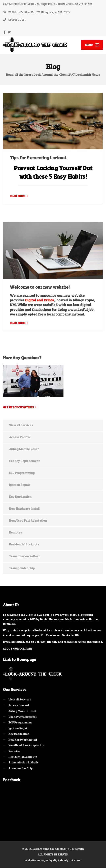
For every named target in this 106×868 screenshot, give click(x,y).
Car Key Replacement (24, 461)
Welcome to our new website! (40, 287)
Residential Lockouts (24, 545)
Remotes (16, 533)
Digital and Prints (39, 300)
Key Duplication (20, 497)
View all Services (21, 426)
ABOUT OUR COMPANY (18, 649)
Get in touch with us (18, 407)
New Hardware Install (24, 509)
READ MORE (18, 196)
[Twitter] (9, 32)
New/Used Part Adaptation (28, 521)
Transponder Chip (22, 569)
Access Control (20, 438)
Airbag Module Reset (24, 449)
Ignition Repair (19, 485)
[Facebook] (5, 32)
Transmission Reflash (25, 557)
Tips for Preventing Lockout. (39, 158)
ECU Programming (22, 473)
